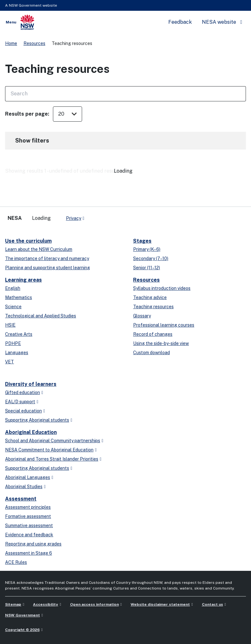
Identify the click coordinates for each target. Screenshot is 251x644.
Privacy (74, 218)
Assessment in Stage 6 (29, 553)
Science (13, 307)
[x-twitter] (96, 216)
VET (10, 362)
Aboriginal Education (31, 432)
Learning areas (23, 280)
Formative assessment (28, 516)
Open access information (94, 604)
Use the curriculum (28, 241)
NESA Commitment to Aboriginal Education (49, 450)
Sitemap (13, 604)
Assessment (21, 499)
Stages (142, 241)
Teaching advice (150, 297)
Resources (34, 43)
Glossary (142, 316)
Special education (23, 411)
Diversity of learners (31, 384)
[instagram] (115, 216)
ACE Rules (16, 562)
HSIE (10, 325)
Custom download (151, 353)
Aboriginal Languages (28, 477)
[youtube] (109, 216)
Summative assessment (29, 526)
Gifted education (23, 392)
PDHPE (13, 343)
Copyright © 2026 (22, 630)
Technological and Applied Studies (41, 316)
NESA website (219, 22)
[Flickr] (122, 216)
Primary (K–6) (147, 249)
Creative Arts (19, 334)
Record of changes (153, 334)
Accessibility (45, 604)
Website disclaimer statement (160, 604)
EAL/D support (20, 402)
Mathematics (19, 297)
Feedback (180, 22)
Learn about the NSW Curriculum (39, 249)
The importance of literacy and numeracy (47, 258)
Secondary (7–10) (151, 258)
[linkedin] (103, 216)
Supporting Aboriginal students (37, 420)
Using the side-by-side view (161, 343)
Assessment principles (28, 507)
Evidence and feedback (29, 535)
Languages (17, 353)
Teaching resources (153, 307)
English (13, 288)
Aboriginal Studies (24, 487)
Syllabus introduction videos (162, 288)
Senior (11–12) (147, 268)
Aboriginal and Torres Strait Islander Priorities (52, 459)
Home (11, 43)
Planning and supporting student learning (48, 268)
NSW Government (23, 615)
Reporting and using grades (33, 544)
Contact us (212, 604)
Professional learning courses (164, 325)
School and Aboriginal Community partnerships (53, 441)
